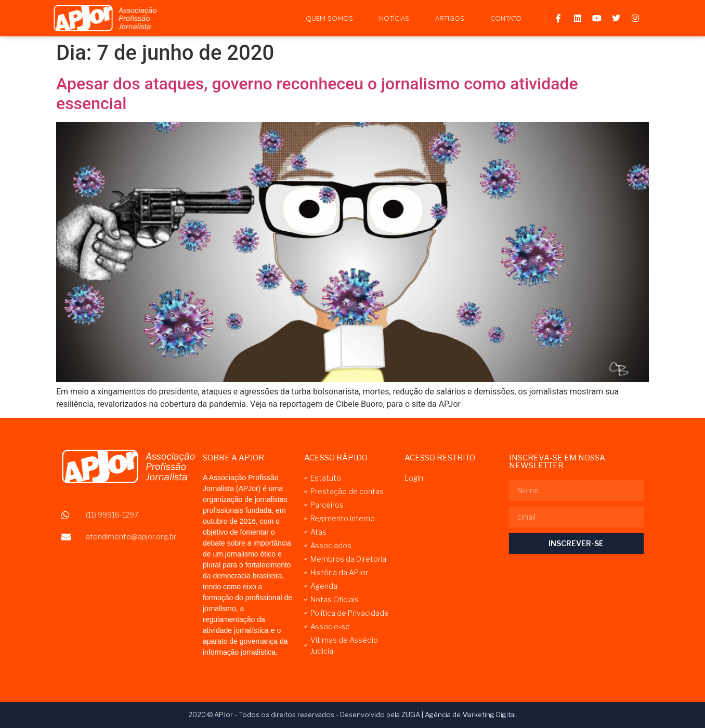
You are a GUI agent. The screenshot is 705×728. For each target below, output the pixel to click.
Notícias (394, 18)
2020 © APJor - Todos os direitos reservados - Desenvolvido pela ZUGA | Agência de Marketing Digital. (353, 714)
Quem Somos (329, 18)
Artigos (450, 18)
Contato (506, 18)
